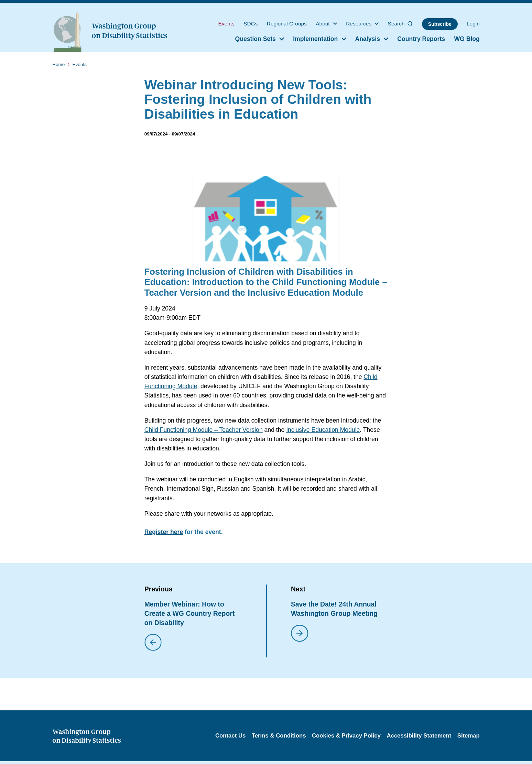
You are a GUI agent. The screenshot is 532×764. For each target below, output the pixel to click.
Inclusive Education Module (323, 430)
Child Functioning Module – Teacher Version (204, 430)
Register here (164, 532)
